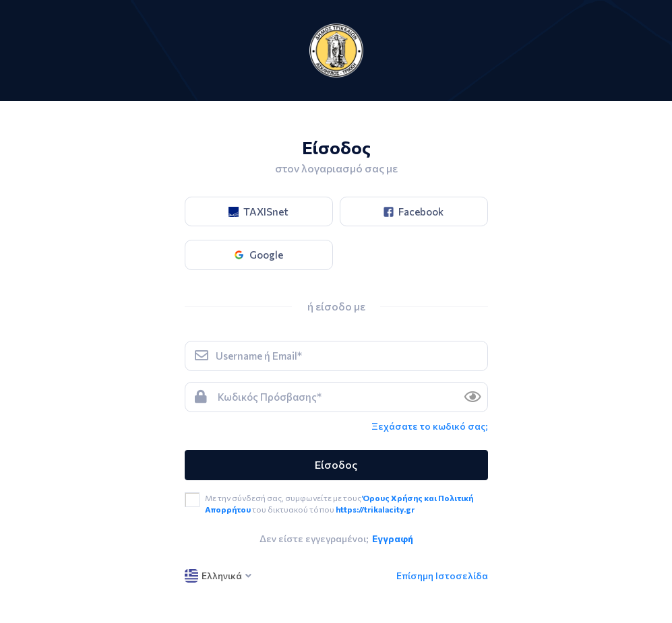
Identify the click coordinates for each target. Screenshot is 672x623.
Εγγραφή (393, 538)
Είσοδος (336, 464)
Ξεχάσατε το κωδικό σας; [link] (430, 426)
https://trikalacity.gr (375, 509)
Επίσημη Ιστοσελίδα (442, 576)
